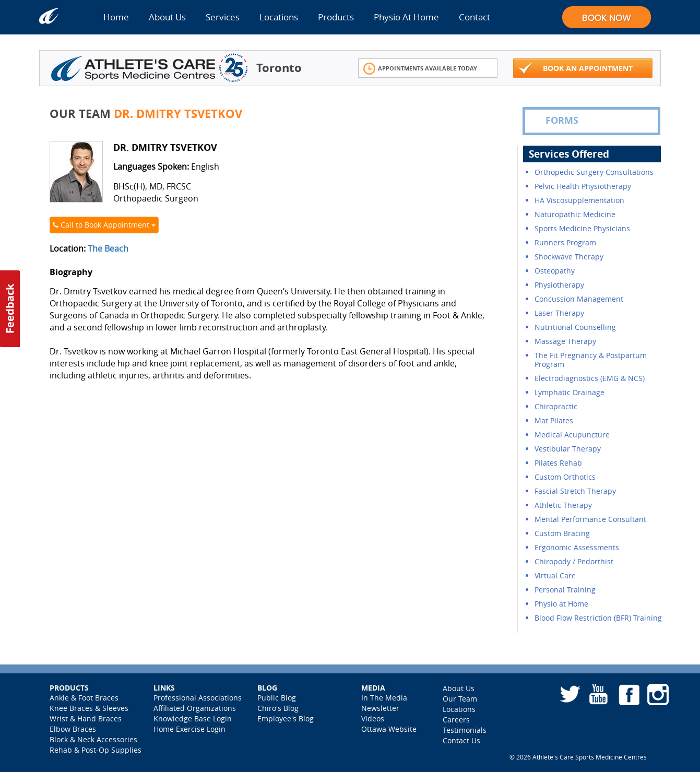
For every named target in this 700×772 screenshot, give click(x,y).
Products (336, 17)
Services (223, 17)
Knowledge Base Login (193, 718)
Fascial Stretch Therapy (575, 491)
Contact (474, 17)
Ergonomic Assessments (577, 547)
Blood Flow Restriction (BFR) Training (598, 618)
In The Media (384, 698)
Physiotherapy (559, 285)
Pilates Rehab (558, 463)
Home (116, 17)
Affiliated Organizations (195, 708)
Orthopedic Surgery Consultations (594, 172)
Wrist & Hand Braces (86, 718)
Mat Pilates (554, 420)
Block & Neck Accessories (93, 739)
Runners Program (565, 242)
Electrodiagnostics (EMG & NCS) (590, 378)
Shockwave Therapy (569, 257)
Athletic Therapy (563, 505)
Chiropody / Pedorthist (574, 561)
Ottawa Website (389, 729)
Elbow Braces (73, 729)
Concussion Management (579, 299)
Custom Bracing (562, 533)
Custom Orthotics (565, 477)
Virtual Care (555, 575)
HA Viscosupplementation (579, 200)
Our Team (460, 699)
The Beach (108, 248)
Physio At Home (406, 17)
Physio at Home (561, 604)
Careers (456, 720)
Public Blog (277, 698)
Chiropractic (556, 406)
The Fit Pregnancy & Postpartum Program (591, 360)
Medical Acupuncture (572, 435)
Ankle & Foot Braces (84, 698)
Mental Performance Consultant (590, 519)
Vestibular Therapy (568, 449)
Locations (279, 17)
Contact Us (461, 740)
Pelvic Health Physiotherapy (583, 186)
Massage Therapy (565, 341)
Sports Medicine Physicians (582, 228)
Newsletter (380, 708)
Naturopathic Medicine (575, 214)
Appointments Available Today (420, 69)
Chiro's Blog (278, 708)
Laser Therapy (559, 313)
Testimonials (465, 730)
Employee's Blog (286, 718)
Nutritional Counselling (575, 327)
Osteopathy (555, 271)
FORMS (554, 121)
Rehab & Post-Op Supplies (96, 750)
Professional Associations (198, 698)
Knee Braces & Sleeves (89, 708)
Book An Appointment (576, 69)
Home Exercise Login (189, 729)
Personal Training (565, 590)
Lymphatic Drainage (570, 392)
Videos (373, 718)
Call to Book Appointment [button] (104, 225)
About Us (167, 17)
